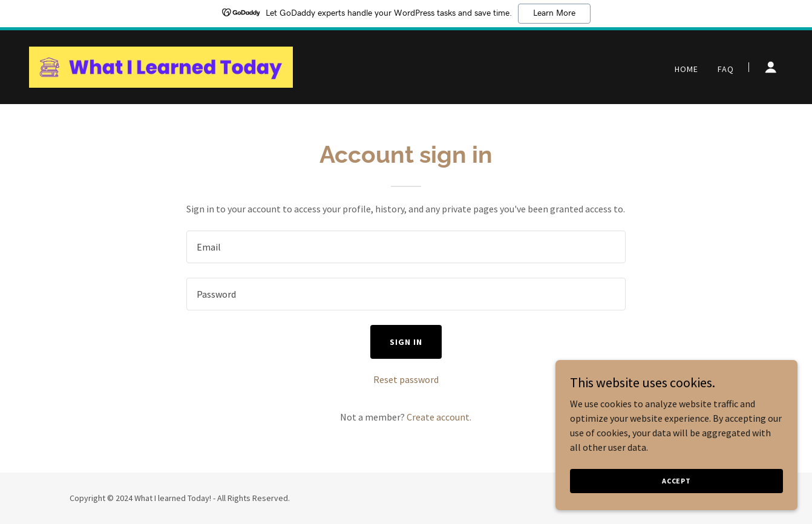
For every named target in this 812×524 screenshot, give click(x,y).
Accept (676, 497)
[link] (161, 66)
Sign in (406, 342)
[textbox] (406, 247)
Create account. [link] (439, 417)
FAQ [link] (726, 69)
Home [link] (686, 69)
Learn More (554, 13)
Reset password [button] (406, 379)
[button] (771, 67)
